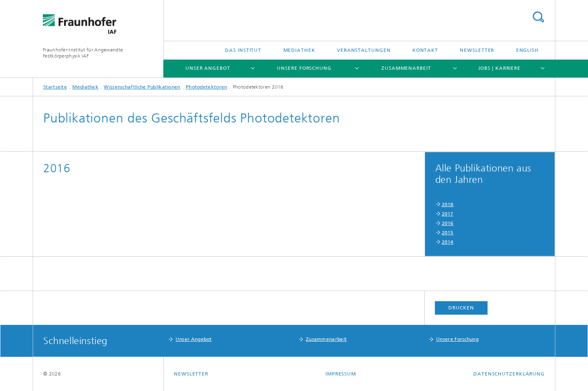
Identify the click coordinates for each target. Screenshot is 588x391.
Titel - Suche (538, 17)
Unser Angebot (208, 68)
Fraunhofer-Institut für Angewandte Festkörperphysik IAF (83, 53)
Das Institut (243, 50)
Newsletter (477, 50)
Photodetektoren (207, 87)
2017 (448, 214)
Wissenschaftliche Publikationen (142, 87)
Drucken (461, 308)
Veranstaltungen (364, 50)
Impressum (341, 374)
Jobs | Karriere (500, 68)
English (527, 50)
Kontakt (425, 50)
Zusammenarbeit (406, 68)
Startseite (55, 87)
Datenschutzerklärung (509, 374)
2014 (448, 242)
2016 (448, 223)
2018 (448, 204)
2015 (448, 233)
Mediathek (299, 50)
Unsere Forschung (304, 68)
